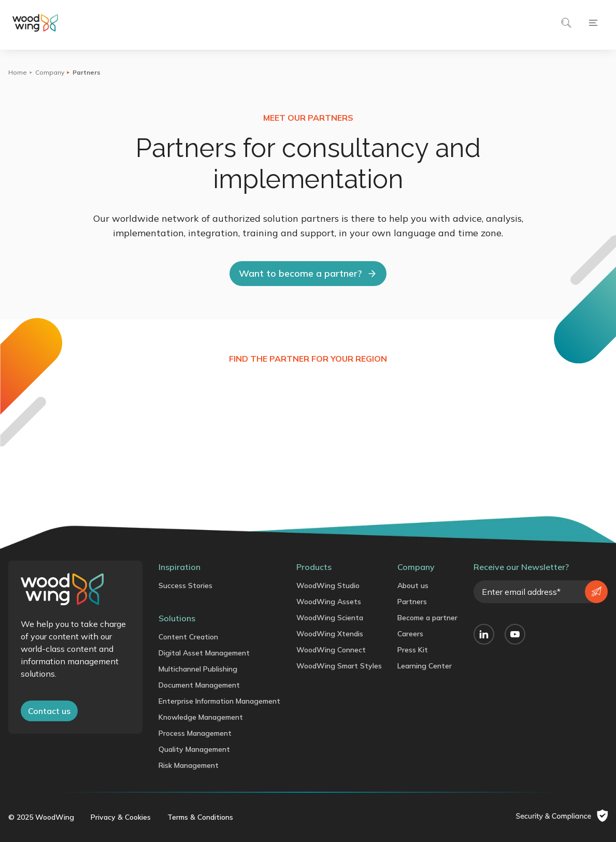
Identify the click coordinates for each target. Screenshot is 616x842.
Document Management (199, 685)
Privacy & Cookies (121, 817)
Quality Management (194, 749)
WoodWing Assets (329, 602)
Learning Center (425, 666)
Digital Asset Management (204, 653)
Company (50, 72)
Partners (412, 602)
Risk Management (189, 765)
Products (314, 567)
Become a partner (427, 618)
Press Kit (413, 650)
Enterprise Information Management (219, 701)
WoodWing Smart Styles (339, 666)
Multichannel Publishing (198, 669)
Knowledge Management (201, 717)
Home (18, 72)
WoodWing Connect (331, 650)
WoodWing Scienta (330, 618)
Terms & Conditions (200, 817)
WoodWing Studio (328, 586)
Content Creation (188, 637)
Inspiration (180, 567)
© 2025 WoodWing (41, 817)
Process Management (195, 733)
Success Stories (185, 586)
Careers (410, 634)
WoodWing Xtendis (330, 634)
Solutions (177, 618)
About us (413, 586)
